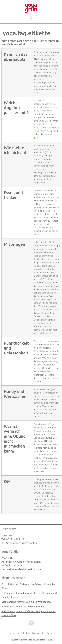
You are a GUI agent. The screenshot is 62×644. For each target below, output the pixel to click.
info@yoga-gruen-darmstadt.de (20, 543)
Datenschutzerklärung (42, 633)
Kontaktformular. (42, 162)
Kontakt (26, 633)
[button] (31, 18)
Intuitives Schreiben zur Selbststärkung (23, 607)
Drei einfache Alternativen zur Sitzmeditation (26, 602)
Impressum (15, 633)
